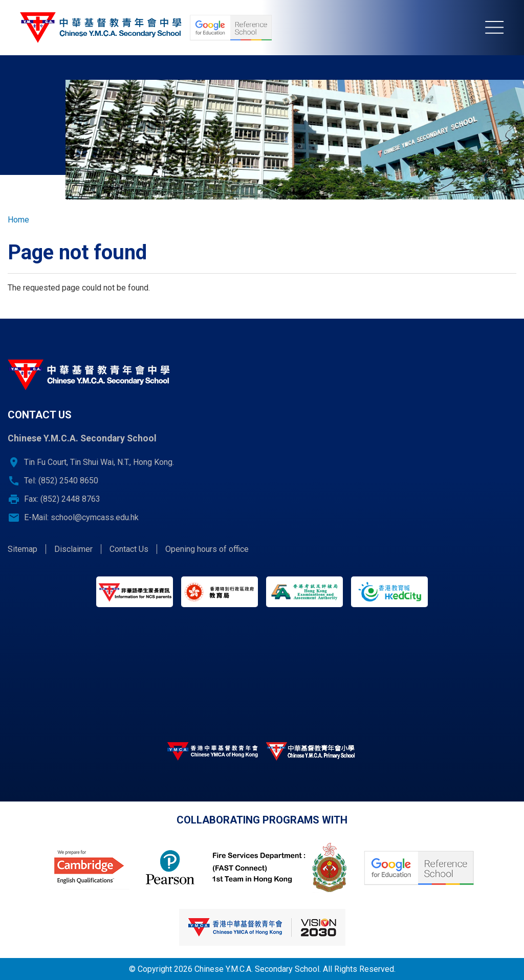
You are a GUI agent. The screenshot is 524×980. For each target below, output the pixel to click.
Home (18, 220)
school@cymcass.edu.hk (95, 517)
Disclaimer (73, 549)
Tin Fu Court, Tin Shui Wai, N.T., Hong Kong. (99, 462)
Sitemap (23, 549)
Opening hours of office (207, 549)
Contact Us (129, 549)
